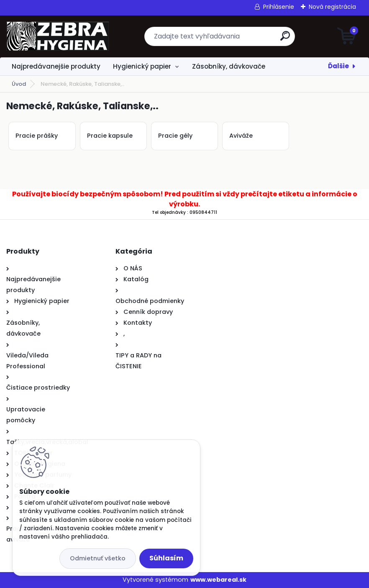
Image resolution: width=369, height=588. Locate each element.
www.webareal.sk (218, 580)
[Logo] (58, 36)
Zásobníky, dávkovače (229, 66)
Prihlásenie (279, 7)
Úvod (19, 84)
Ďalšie (338, 66)
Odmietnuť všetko (98, 558)
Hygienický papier (142, 66)
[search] (285, 39)
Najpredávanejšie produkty (56, 66)
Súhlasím (166, 558)
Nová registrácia (332, 7)
